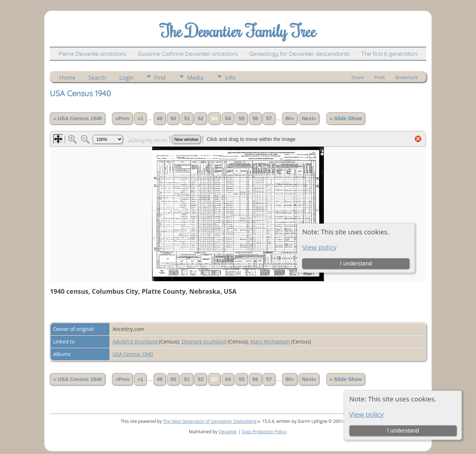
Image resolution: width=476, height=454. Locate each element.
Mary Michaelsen (270, 341)
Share (357, 77)
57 (269, 118)
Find (160, 78)
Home (67, 78)
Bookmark (407, 77)
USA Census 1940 (133, 354)
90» (290, 118)
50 (173, 118)
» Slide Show (346, 118)
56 (255, 118)
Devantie (228, 432)
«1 (140, 118)
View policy (366, 414)
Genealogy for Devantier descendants (300, 54)
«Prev (122, 118)
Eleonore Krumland (204, 341)
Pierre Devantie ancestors (93, 54)
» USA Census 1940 (77, 118)
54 (228, 118)
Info (230, 78)
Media (195, 78)
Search (98, 78)
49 (160, 118)
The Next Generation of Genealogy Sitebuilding (210, 421)
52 (200, 118)
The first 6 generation (389, 54)
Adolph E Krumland (135, 341)
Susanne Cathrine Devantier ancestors (188, 54)
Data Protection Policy (264, 432)
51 (187, 118)
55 (242, 118)
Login (127, 78)
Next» (309, 118)
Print (380, 77)
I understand (403, 431)
